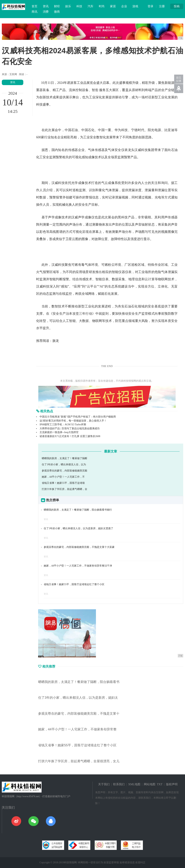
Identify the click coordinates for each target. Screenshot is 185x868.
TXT (160, 784)
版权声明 (172, 784)
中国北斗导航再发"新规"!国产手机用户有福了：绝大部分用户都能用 (78, 417)
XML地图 (134, 784)
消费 (46, 12)
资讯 (46, 6)
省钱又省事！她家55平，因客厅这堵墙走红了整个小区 (74, 584)
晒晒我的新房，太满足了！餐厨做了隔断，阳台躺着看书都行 (78, 510)
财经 (57, 6)
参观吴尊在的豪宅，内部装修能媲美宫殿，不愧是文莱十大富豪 (79, 547)
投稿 (177, 6)
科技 (79, 6)
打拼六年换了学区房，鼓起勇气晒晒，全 (64, 489)
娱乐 (68, 6)
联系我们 (119, 784)
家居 (113, 6)
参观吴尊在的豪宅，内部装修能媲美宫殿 (64, 471)
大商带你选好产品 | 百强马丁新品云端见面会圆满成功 (70, 428)
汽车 (91, 6)
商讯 (35, 12)
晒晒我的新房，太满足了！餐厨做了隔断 (64, 458)
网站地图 (150, 784)
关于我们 (104, 784)
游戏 (135, 6)
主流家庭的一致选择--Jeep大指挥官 (59, 432)
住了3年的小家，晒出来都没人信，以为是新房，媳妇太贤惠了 (78, 528)
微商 (57, 12)
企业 (124, 6)
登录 (150, 6)
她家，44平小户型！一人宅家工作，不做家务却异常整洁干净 (78, 566)
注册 (162, 6)
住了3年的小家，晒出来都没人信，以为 (64, 465)
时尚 (102, 6)
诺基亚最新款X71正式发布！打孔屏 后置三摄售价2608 (70, 436)
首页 (35, 6)
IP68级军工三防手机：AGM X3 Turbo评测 (63, 424)
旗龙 (56, 341)
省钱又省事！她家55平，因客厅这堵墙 (63, 483)
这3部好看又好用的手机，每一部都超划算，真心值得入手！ (73, 421)
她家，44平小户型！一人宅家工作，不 (63, 477)
